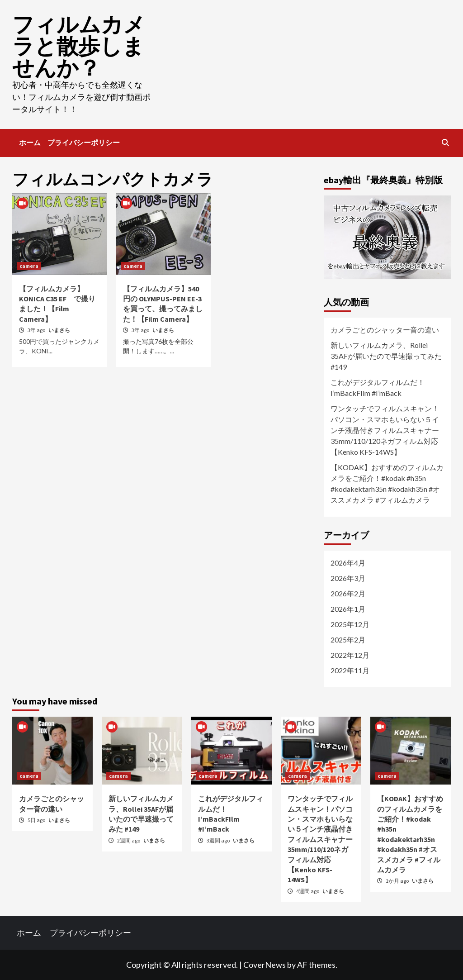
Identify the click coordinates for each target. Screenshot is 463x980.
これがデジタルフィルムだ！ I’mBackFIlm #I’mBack (378, 388)
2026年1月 (348, 609)
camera (29, 266)
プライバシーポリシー (84, 143)
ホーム (30, 143)
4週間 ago (308, 891)
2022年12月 (350, 655)
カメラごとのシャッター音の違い (385, 330)
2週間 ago (129, 840)
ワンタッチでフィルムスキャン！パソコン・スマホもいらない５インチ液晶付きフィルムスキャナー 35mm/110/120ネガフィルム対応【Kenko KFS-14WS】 (387, 430)
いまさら (59, 330)
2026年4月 (348, 563)
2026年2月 (348, 593)
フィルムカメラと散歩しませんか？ (79, 46)
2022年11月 (350, 670)
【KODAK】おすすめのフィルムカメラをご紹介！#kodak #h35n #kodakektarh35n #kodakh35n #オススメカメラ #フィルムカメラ (387, 483)
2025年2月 (348, 640)
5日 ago (37, 820)
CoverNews (265, 965)
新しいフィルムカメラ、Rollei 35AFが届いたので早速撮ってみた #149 (386, 356)
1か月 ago (398, 881)
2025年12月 (350, 624)
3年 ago (37, 330)
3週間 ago (219, 840)
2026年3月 (348, 578)
